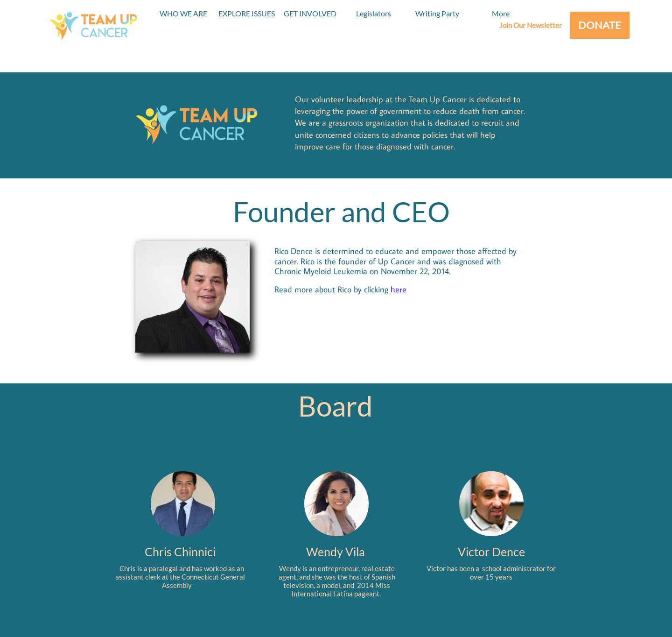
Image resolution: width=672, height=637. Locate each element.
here (399, 289)
